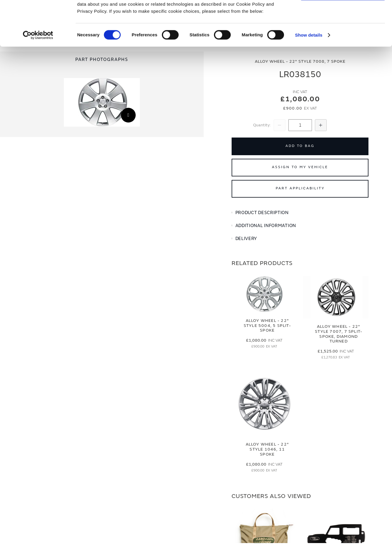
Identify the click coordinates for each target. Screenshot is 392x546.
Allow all (343, 14)
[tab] (300, 213)
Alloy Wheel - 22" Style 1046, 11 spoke (267, 449)
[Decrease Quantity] (280, 125)
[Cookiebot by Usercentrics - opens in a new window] (38, 74)
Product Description (262, 213)
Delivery (246, 239)
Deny (343, 31)
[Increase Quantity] (321, 125)
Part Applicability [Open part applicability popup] (300, 188)
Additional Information (266, 226)
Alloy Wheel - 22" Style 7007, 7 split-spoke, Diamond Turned (339, 334)
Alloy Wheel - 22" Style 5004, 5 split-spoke (267, 326)
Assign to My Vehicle (300, 167)
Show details (309, 73)
